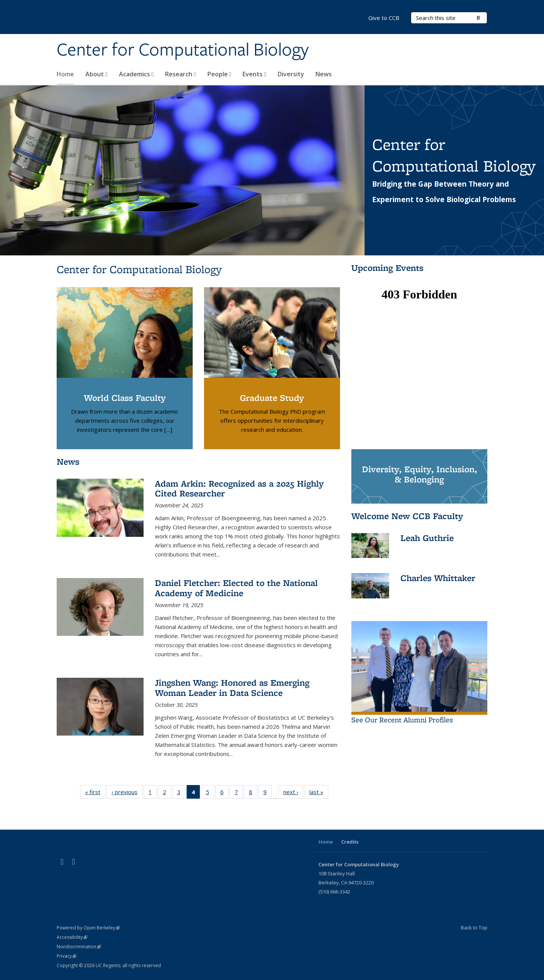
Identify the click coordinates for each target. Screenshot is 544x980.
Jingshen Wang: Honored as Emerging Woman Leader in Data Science (232, 687)
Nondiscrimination (79, 947)
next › (293, 793)
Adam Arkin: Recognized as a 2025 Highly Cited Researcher (239, 488)
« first (95, 793)
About (97, 74)
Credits (350, 842)
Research (181, 74)
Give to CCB (384, 18)
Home (65, 74)
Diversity (291, 74)
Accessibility (72, 937)
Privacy (66, 956)
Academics (136, 74)
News (324, 74)
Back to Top (474, 927)
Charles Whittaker (438, 578)
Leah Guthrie (427, 538)
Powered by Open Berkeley (88, 928)
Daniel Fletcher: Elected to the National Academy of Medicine (236, 588)
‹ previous (127, 793)
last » (319, 793)
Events (254, 74)
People (219, 74)
